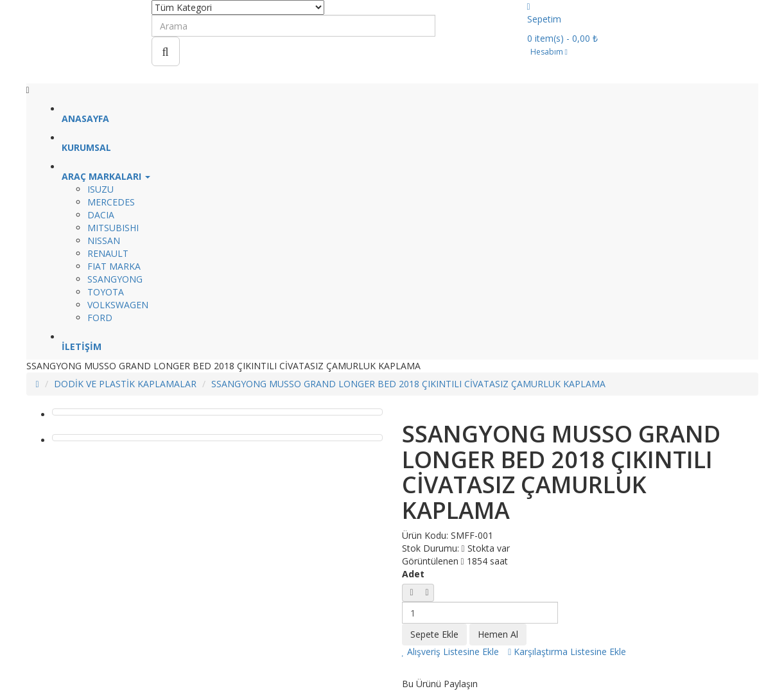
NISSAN (104, 241)
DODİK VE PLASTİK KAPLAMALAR (125, 384)
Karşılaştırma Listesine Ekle (567, 652)
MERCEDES (111, 202)
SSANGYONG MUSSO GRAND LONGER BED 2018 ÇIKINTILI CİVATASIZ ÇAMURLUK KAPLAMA (408, 384)
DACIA (101, 215)
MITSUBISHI (113, 228)
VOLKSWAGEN (118, 305)
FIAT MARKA (114, 266)
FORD (100, 318)
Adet (413, 574)
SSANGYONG (115, 279)
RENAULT (108, 253)
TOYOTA (106, 292)
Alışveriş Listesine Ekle (451, 652)
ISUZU (100, 189)
